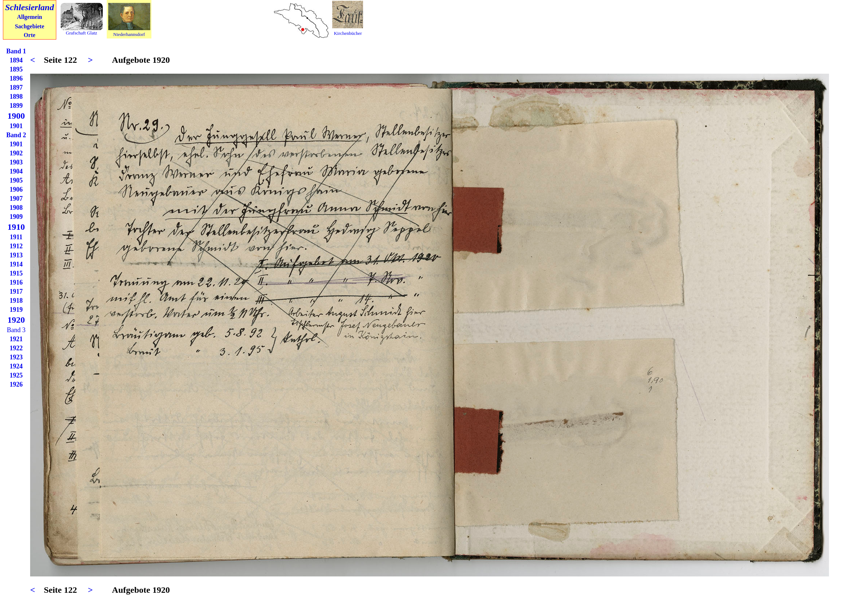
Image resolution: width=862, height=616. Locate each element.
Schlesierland (30, 7)
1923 (16, 357)
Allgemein (30, 17)
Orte (29, 35)
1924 (16, 366)
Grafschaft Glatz (81, 33)
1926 (16, 384)
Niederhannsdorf (129, 34)
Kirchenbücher (348, 33)
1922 (16, 348)
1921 (16, 339)
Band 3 (16, 330)
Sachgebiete (30, 26)
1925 (16, 375)
